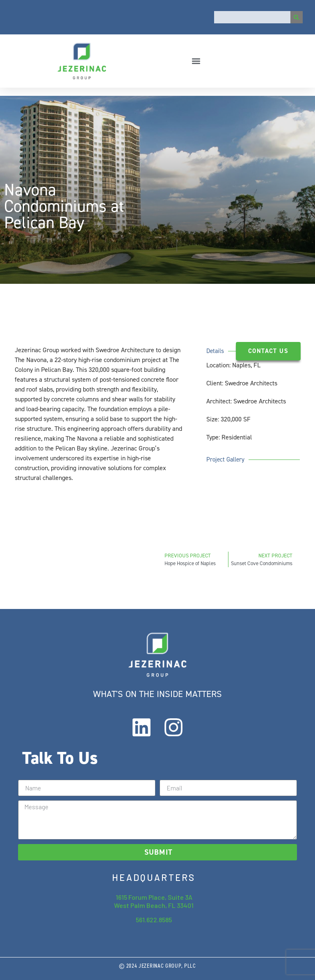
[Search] (297, 17)
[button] (196, 61)
